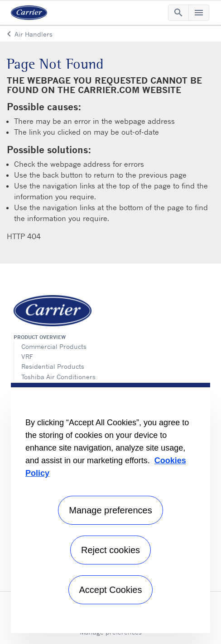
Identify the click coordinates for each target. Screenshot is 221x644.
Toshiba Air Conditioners (58, 377)
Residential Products (53, 366)
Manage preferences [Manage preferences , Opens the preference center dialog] (110, 510)
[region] (110, 508)
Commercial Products (54, 346)
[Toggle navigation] (178, 13)
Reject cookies (110, 550)
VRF (27, 356)
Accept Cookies (111, 590)
